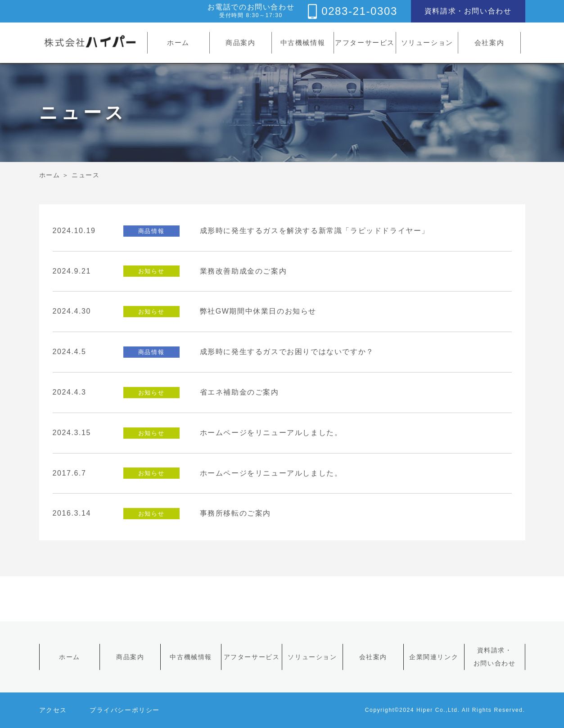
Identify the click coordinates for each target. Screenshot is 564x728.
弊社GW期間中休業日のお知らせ (258, 311)
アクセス (53, 710)
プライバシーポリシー (125, 710)
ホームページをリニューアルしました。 (271, 433)
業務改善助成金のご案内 (244, 271)
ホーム (178, 43)
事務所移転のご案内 (235, 513)
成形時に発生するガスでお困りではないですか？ (287, 352)
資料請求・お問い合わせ (468, 11)
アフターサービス (365, 43)
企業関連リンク (434, 657)
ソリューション (427, 43)
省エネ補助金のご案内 (239, 392)
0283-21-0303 (359, 11)
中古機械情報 (303, 43)
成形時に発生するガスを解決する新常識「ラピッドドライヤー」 (315, 231)
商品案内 (240, 43)
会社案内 (489, 43)
